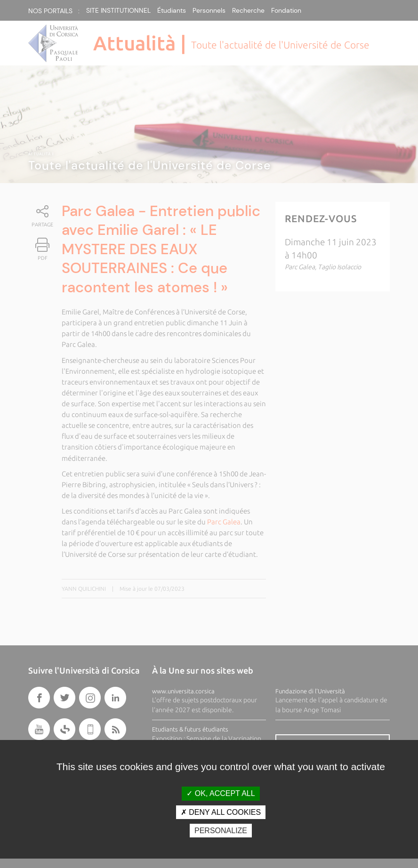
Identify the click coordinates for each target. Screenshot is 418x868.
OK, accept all (221, 793)
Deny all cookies (221, 812)
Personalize (221, 831)
